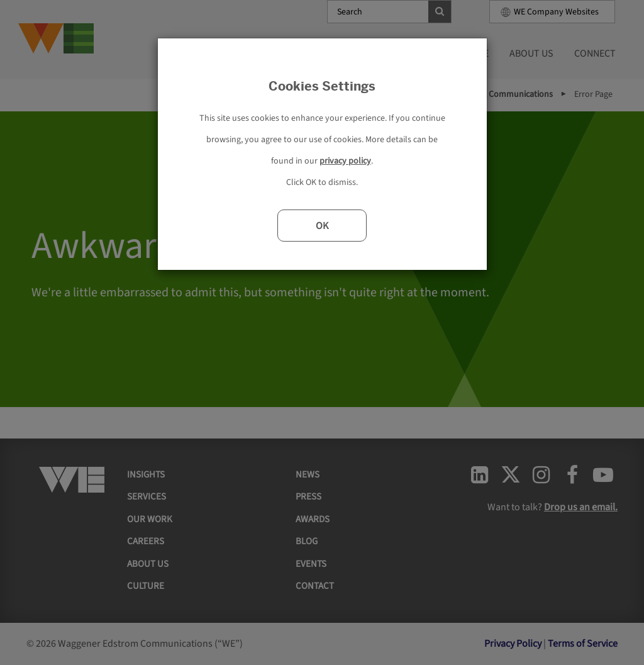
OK (322, 226)
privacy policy (345, 161)
